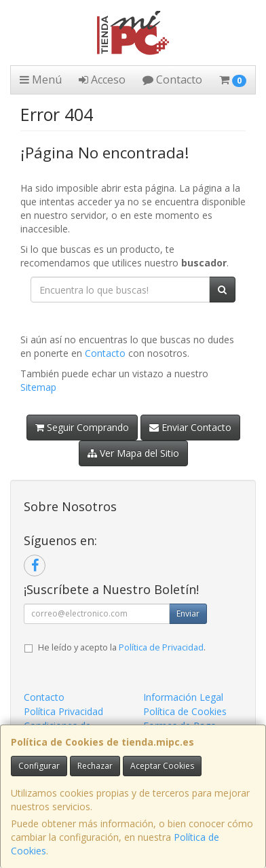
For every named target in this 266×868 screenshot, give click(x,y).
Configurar (39, 766)
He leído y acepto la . (122, 647)
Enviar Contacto (190, 427)
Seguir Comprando (82, 427)
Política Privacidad (63, 711)
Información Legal (183, 697)
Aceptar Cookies (162, 766)
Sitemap (38, 387)
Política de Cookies (185, 711)
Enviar (188, 613)
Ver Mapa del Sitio (133, 453)
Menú (41, 80)
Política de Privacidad (161, 647)
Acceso (102, 80)
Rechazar (95, 766)
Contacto (172, 80)
